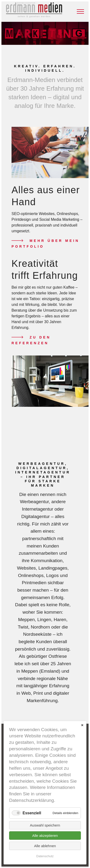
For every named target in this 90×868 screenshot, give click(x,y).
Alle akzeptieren (45, 836)
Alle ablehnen (45, 846)
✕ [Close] (82, 725)
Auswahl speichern (45, 825)
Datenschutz (45, 856)
